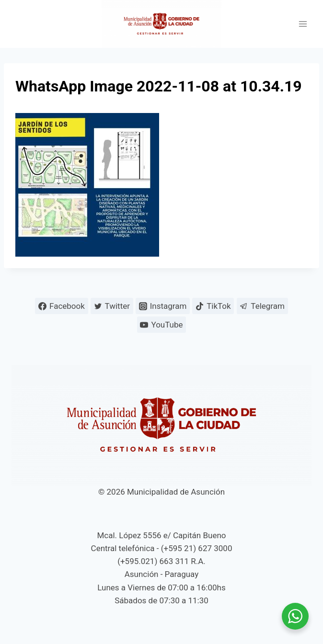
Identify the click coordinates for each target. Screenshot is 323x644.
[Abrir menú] (303, 24)
